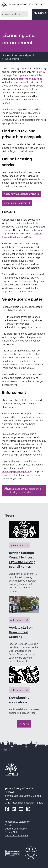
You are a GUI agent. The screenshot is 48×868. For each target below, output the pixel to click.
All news (24, 724)
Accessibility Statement (17, 822)
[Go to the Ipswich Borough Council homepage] (24, 5)
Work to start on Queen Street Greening (21, 632)
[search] (11, 14)
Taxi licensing (11, 59)
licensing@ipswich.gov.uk (16, 472)
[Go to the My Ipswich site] (40, 15)
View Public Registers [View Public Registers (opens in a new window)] (16, 203)
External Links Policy (16, 829)
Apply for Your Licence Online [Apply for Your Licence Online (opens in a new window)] (20, 194)
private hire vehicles (31, 75)
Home (5, 55)
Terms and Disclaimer (16, 836)
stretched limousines (31, 79)
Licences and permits (24, 55)
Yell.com (28, 151)
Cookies (9, 825)
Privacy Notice (12, 832)
